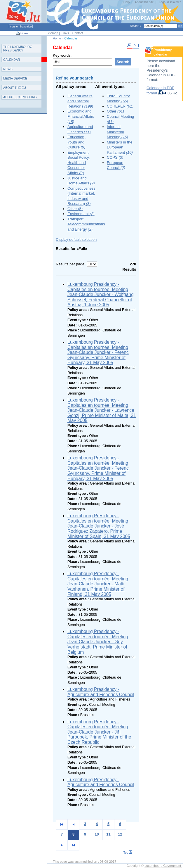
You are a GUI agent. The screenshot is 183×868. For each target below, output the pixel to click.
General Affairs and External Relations (80, 101)
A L (20, 97)
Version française (21, 26)
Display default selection (76, 240)
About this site (144, 2)
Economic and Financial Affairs (81, 116)
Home (24, 33)
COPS (115, 157)
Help (127, 2)
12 (120, 834)
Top (128, 853)
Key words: (62, 55)
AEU (15, 88)
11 (108, 834)
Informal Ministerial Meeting (117, 132)
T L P (18, 49)
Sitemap (52, 33)
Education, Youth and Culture (76, 142)
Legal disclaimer (170, 2)
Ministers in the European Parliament (120, 147)
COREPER (120, 106)
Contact (78, 33)
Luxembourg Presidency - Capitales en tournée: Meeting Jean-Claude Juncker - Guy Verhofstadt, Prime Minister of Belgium (98, 642)
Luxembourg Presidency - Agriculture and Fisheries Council (101, 692)
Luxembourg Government (163, 866)
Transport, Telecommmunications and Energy (86, 224)
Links (65, 33)
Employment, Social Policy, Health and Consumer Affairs (79, 163)
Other (75, 209)
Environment (81, 214)
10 (97, 834)
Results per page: (71, 264)
